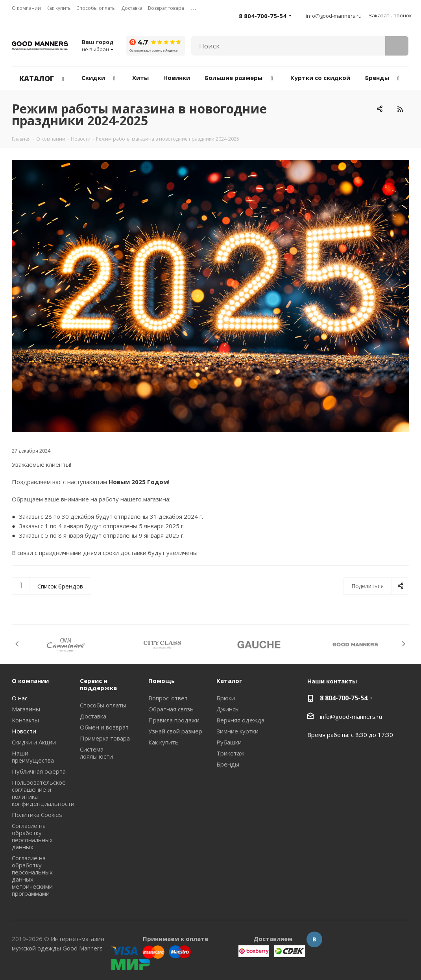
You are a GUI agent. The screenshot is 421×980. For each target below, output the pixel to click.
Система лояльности (96, 753)
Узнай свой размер (175, 731)
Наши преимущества (33, 757)
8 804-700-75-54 (263, 16)
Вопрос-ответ (168, 698)
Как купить (163, 742)
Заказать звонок (390, 15)
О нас (20, 698)
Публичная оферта (39, 771)
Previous (18, 644)
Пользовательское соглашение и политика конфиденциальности (43, 793)
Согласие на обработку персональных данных (32, 836)
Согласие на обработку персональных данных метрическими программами (32, 876)
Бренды (228, 764)
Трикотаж (230, 753)
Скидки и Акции (34, 742)
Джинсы (228, 709)
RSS (400, 109)
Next (403, 644)
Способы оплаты (103, 705)
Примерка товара (105, 738)
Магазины (26, 709)
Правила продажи (174, 720)
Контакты (25, 720)
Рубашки (229, 742)
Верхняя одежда (240, 720)
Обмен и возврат (104, 727)
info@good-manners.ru (334, 16)
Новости (24, 731)
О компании (30, 681)
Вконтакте (314, 939)
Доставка (93, 716)
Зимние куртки (237, 731)
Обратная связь (171, 709)
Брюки (226, 698)
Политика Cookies (37, 815)
